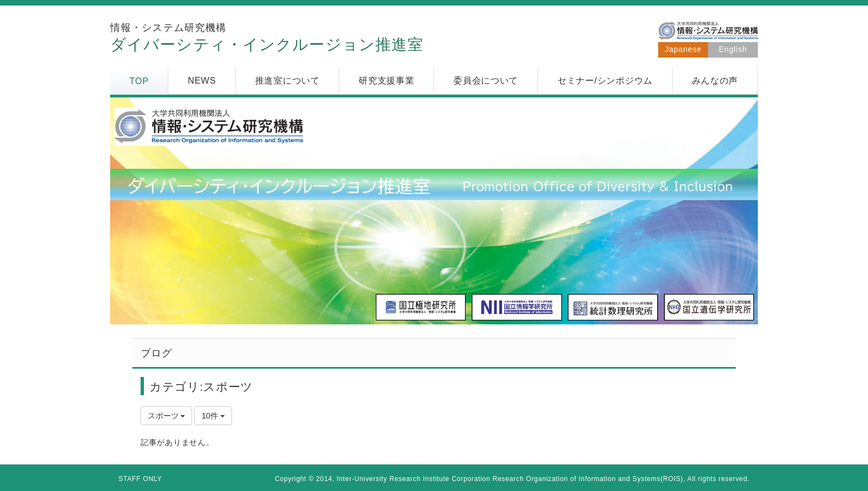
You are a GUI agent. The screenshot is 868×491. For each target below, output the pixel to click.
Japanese (683, 49)
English (733, 49)
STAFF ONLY (140, 479)
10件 (213, 416)
